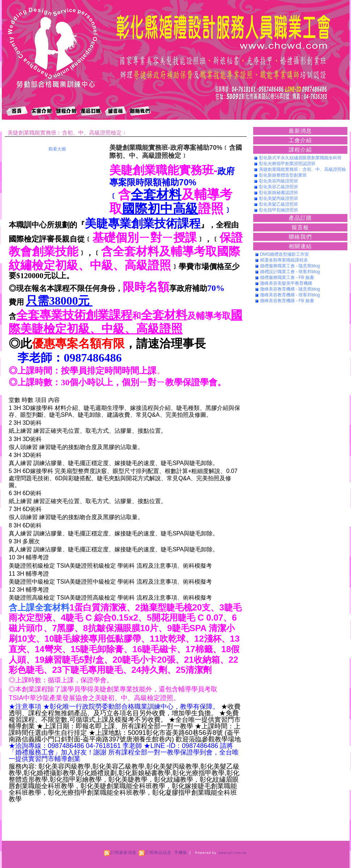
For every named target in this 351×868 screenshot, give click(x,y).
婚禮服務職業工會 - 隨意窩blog (290, 266)
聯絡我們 (300, 237)
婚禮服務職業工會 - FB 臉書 (287, 277)
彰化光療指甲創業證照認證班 (287, 164)
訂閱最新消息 (124, 852)
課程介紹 (300, 150)
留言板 (300, 227)
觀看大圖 (57, 149)
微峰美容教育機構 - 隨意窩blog (290, 289)
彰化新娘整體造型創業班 (283, 175)
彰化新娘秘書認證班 (279, 193)
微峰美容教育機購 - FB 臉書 (287, 301)
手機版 (181, 852)
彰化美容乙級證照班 (279, 187)
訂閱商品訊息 (158, 852)
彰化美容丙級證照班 (279, 181)
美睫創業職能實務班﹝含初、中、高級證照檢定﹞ (67, 133)
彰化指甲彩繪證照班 (279, 210)
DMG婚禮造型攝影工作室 (285, 254)
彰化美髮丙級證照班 (279, 198)
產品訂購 (300, 218)
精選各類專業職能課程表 (284, 260)
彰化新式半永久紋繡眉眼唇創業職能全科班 (300, 158)
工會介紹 (300, 140)
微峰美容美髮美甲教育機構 (286, 283)
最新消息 (300, 131)
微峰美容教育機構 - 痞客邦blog (290, 295)
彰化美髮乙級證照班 (279, 204)
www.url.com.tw (233, 853)
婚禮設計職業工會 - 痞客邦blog (290, 272)
